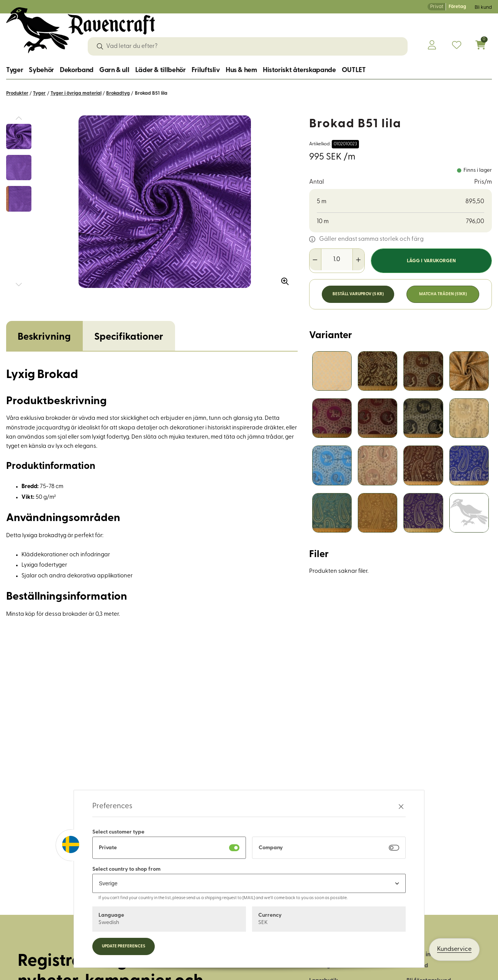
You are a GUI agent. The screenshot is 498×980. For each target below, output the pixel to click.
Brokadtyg (118, 93)
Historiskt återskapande (299, 70)
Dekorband (77, 70)
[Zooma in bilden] (282, 279)
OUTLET (354, 70)
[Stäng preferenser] (401, 807)
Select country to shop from (126, 869)
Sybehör (41, 70)
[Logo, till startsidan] (81, 30)
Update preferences (124, 946)
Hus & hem (241, 70)
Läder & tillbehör (161, 70)
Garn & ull (114, 70)
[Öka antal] (358, 260)
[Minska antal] (315, 260)
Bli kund (483, 7)
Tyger (15, 70)
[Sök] (100, 46)
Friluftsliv (206, 70)
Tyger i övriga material (76, 93)
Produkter (17, 93)
